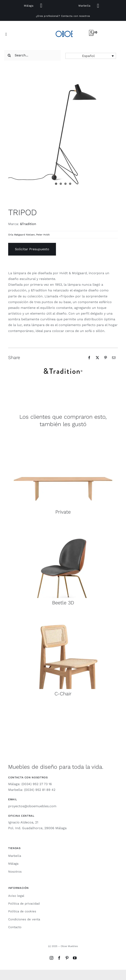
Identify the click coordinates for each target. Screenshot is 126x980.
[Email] (114, 358)
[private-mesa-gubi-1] (63, 433)
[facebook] (59, 958)
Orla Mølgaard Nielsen (21, 235)
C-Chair (63, 694)
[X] (97, 358)
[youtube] (75, 958)
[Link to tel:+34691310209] (41, 6)
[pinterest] (67, 958)
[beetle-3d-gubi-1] (63, 524)
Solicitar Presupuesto (32, 249)
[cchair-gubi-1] (63, 615)
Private (63, 512)
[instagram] (51, 958)
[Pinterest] (106, 358)
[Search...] (32, 55)
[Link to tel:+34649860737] (98, 6)
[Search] (9, 55)
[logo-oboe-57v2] (64, 30)
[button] (91, 56)
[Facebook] (89, 358)
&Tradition (28, 224)
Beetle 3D (63, 603)
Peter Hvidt (43, 235)
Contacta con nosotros (76, 16)
